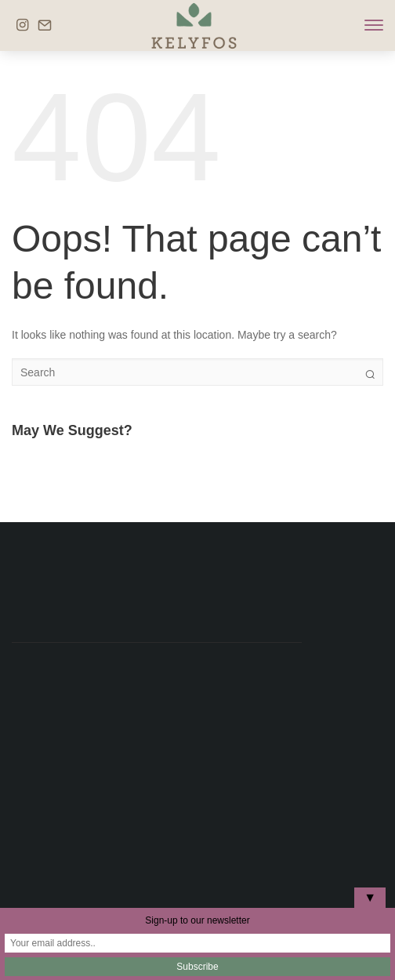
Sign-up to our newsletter (197, 920)
